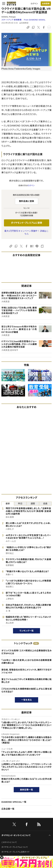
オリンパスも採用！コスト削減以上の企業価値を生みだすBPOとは (26, 652)
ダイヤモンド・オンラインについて (16, 835)
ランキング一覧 (26, 631)
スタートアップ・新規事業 (12, 20)
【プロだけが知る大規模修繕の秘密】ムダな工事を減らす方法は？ (26, 690)
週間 (33, 504)
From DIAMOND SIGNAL (35, 20)
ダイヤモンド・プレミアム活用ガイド (15, 852)
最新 (8, 504)
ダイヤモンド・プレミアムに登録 (26, 223)
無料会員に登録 (26, 201)
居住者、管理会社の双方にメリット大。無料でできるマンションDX (26, 671)
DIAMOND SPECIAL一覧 (14, 802)
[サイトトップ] (11, 4)
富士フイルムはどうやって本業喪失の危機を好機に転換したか (26, 681)
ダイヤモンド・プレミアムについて (15, 847)
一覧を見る (26, 700)
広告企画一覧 (8, 809)
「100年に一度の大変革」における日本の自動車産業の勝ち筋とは (26, 662)
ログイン (34, 4)
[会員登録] (46, 4)
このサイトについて (9, 842)
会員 (45, 504)
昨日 (20, 504)
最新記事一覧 (27, 790)
